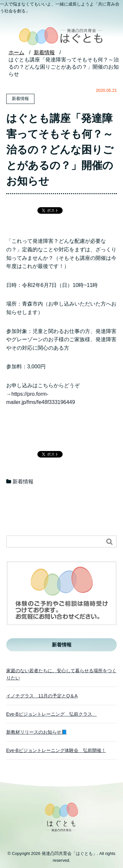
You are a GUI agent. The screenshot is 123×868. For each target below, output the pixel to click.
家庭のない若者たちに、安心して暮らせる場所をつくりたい (61, 674)
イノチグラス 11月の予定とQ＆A (42, 696)
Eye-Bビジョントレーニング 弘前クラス (51, 714)
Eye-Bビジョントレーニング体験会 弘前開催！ (56, 750)
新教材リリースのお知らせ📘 (37, 732)
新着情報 (23, 482)
